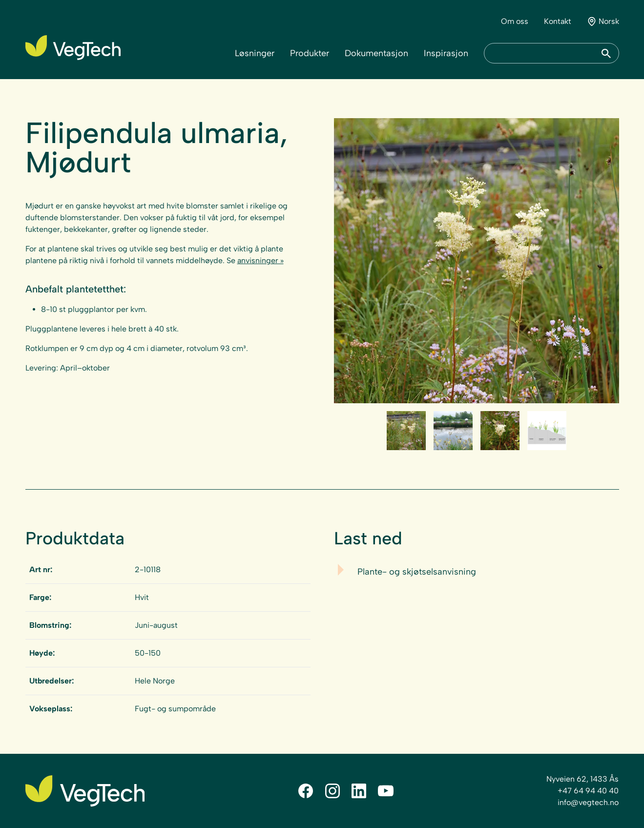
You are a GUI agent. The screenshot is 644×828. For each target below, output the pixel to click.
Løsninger (255, 53)
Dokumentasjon (376, 53)
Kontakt (558, 21)
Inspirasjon (446, 53)
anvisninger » (260, 260)
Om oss (515, 21)
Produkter (310, 53)
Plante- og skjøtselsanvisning (417, 572)
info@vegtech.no (588, 802)
